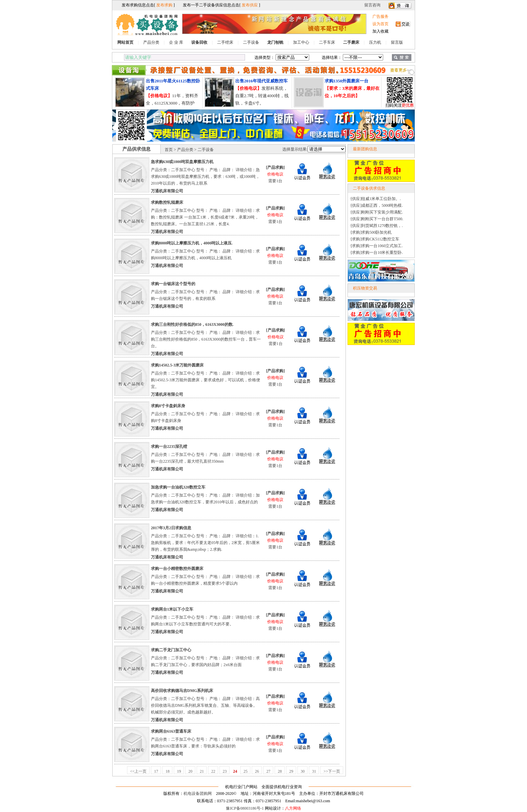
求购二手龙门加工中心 (171, 650)
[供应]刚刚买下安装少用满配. (377, 212)
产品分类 (151, 42)
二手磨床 (351, 42)
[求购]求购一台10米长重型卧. (377, 253)
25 (245, 771)
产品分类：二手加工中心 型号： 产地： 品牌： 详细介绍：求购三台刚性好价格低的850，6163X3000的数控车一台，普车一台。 (206, 339)
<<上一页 (138, 771)
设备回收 (199, 42)
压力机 (375, 42)
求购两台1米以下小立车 (172, 609)
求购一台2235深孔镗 (169, 447)
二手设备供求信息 (369, 188)
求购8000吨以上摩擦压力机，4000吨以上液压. (192, 243)
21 (202, 771)
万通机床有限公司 (167, 191)
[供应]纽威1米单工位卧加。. (376, 199)
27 (268, 771)
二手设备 (251, 42)
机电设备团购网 (198, 794)
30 (302, 771)
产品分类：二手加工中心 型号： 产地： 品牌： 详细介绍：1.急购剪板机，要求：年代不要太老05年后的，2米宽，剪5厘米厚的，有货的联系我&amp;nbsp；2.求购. (205, 543)
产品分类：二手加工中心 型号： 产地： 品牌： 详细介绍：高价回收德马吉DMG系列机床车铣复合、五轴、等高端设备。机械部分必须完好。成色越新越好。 (205, 705)
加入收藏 (380, 31)
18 (167, 771)
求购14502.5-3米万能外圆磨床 (177, 365)
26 (257, 771)
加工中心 (301, 42)
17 (156, 771)
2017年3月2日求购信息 (171, 528)
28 (280, 771)
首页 (169, 150)
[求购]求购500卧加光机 (371, 232)
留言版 (397, 42)
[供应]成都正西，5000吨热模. (377, 205)
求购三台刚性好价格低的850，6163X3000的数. (192, 324)
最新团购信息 (365, 149)
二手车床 (327, 42)
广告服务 (380, 16)
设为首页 (380, 24)
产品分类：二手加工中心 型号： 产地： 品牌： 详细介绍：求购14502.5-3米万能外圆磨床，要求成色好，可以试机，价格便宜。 (206, 380)
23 (225, 771)
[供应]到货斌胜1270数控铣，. (377, 226)
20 (190, 771)
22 (213, 771)
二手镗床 (225, 42)
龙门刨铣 (275, 42)
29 (291, 771)
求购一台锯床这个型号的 (173, 284)
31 (314, 771)
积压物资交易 (365, 288)
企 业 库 (176, 42)
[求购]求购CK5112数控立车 (375, 239)
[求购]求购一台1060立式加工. (377, 246)
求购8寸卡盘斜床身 (168, 406)
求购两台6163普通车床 (171, 731)
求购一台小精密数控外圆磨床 (177, 569)
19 (179, 771)
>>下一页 (332, 771)
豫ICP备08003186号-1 (245, 808)
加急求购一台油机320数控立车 (178, 487)
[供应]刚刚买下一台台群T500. (377, 219)
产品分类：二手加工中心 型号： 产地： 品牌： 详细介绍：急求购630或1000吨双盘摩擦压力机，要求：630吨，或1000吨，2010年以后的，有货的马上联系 (205, 177)
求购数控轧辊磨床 (167, 202)
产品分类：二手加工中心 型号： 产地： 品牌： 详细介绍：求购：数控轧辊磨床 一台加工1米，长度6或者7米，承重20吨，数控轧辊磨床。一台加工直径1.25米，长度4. (205, 217)
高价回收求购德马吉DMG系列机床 (182, 691)
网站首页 (125, 42)
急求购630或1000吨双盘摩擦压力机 (182, 162)
